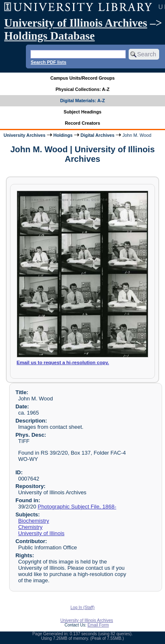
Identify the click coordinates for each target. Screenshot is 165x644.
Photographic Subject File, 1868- (77, 507)
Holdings (63, 135)
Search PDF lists (48, 62)
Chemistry (30, 527)
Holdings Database (49, 36)
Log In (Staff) (83, 608)
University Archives (24, 135)
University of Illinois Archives (76, 23)
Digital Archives (98, 135)
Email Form (98, 625)
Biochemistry (33, 521)
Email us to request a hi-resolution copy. (63, 362)
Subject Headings (82, 112)
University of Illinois (41, 533)
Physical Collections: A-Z (82, 89)
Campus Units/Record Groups (82, 78)
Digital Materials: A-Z (82, 101)
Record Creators (82, 123)
